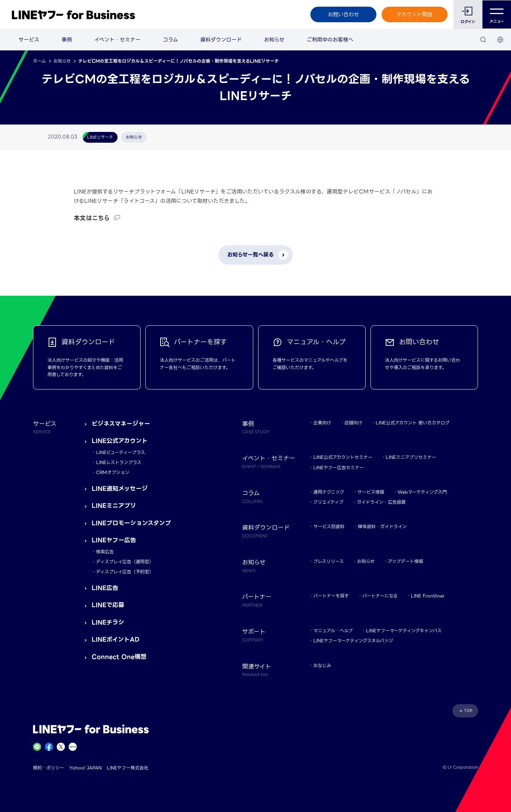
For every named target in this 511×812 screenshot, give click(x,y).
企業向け (322, 423)
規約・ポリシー (49, 768)
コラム (170, 40)
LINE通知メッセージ (120, 489)
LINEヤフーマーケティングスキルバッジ (353, 641)
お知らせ (274, 40)
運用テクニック (329, 492)
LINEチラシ (108, 622)
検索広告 (105, 552)
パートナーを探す (331, 596)
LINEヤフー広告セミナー (339, 468)
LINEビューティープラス (121, 452)
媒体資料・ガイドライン (382, 526)
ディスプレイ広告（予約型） (125, 572)
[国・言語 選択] (500, 40)
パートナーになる (380, 596)
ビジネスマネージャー (121, 424)
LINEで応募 (108, 605)
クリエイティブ (328, 502)
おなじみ (322, 665)
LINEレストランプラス (119, 462)
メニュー (497, 15)
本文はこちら (92, 218)
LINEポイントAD (116, 639)
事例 (67, 40)
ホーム (39, 61)
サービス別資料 (329, 526)
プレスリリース (329, 561)
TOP (468, 711)
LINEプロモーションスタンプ (131, 523)
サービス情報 (371, 492)
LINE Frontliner (428, 596)
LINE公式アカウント (120, 441)
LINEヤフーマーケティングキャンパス (404, 631)
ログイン (468, 22)
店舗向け (353, 423)
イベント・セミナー (117, 40)
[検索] (483, 40)
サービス (29, 40)
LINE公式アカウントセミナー (343, 457)
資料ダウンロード (221, 40)
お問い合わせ (343, 14)
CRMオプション (113, 472)
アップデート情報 (405, 561)
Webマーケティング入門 (422, 492)
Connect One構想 (119, 657)
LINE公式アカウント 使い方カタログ (413, 423)
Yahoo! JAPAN (85, 768)
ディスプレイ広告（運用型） (125, 562)
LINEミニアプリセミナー (411, 457)
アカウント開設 (414, 14)
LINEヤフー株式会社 (128, 768)
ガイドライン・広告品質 (381, 502)
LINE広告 (105, 588)
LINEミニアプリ (114, 506)
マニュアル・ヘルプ (333, 631)
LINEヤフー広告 (114, 540)
